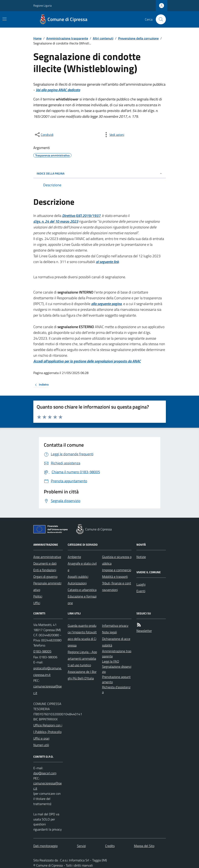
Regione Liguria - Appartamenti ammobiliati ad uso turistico (82, 658)
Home (37, 38)
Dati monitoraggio (45, 846)
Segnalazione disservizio (117, 669)
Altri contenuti (103, 38)
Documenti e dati (45, 563)
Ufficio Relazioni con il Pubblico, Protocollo (48, 728)
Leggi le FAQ (111, 661)
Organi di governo (45, 577)
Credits (110, 846)
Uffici (37, 603)
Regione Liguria (42, 5)
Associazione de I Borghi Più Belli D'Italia (82, 675)
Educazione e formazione (82, 600)
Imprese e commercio (117, 570)
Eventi (141, 591)
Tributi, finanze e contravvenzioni (117, 586)
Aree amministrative (47, 557)
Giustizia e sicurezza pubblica (117, 560)
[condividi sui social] (44, 135)
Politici (38, 596)
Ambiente (74, 557)
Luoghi (141, 584)
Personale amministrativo (47, 586)
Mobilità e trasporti (115, 577)
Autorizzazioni (77, 583)
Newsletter (144, 631)
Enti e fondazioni (45, 570)
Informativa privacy (115, 626)
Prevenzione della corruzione (138, 38)
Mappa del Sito (144, 846)
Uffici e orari (41, 738)
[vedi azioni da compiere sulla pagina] (114, 135)
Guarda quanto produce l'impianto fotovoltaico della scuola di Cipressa (82, 635)
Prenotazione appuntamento (116, 679)
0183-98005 (42, 651)
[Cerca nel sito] (159, 19)
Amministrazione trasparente (67, 38)
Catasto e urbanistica (82, 590)
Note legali (109, 632)
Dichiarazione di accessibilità (116, 642)
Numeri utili (41, 745)
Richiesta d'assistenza (116, 690)
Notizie (141, 557)
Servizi (81, 846)
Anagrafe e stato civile (82, 567)
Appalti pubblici (78, 577)
